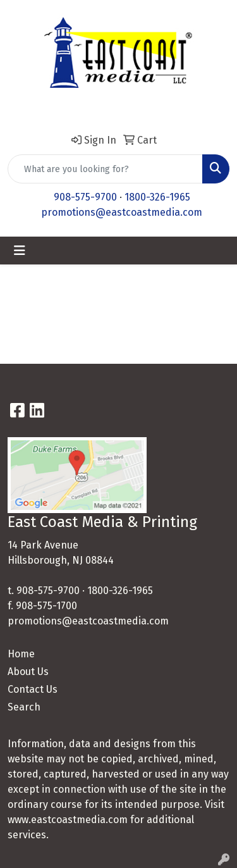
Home (21, 654)
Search (24, 707)
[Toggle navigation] (20, 251)
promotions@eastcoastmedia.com (122, 212)
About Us (28, 672)
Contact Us (33, 689)
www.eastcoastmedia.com (68, 820)
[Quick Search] (105, 169)
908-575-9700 (85, 197)
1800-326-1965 (157, 197)
